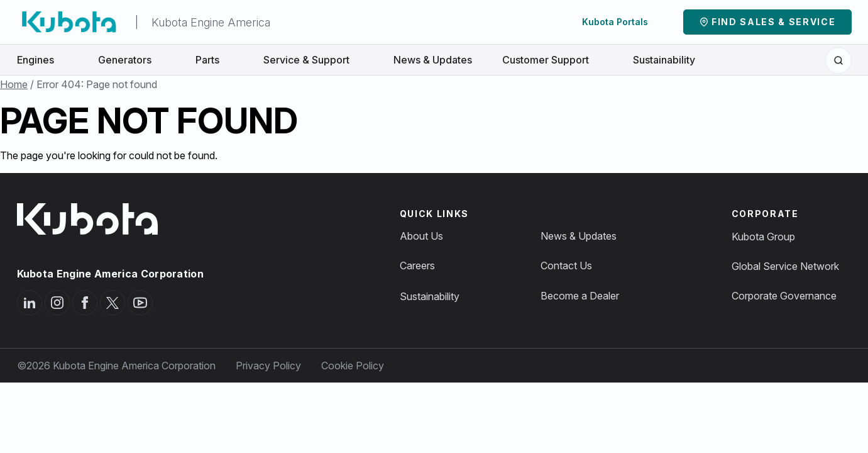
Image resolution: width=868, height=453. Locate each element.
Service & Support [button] (313, 60)
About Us (421, 236)
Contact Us (566, 266)
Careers (417, 266)
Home (14, 84)
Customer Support (552, 60)
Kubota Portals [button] (622, 22)
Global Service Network (785, 266)
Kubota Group (763, 237)
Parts (214, 60)
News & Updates (433, 60)
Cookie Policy (353, 366)
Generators (132, 60)
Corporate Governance (784, 296)
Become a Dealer (580, 296)
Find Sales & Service (774, 22)
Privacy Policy (268, 366)
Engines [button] (42, 60)
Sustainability (664, 60)
